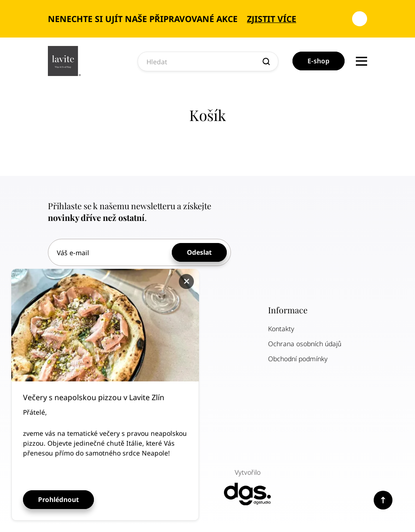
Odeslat (199, 252)
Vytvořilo (247, 487)
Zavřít (188, 281)
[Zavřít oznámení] (360, 19)
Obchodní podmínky (298, 359)
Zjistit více (272, 19)
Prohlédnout (58, 499)
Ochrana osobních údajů (305, 344)
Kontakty (281, 329)
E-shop (319, 61)
